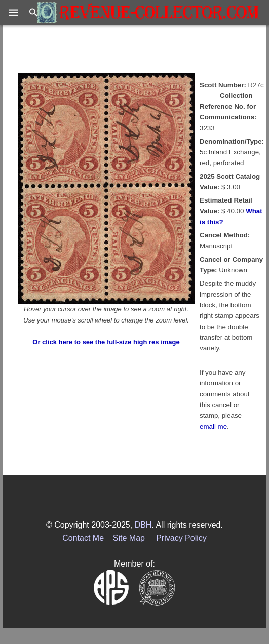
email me (213, 427)
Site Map (129, 538)
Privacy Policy (181, 538)
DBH (143, 525)
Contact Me (83, 538)
